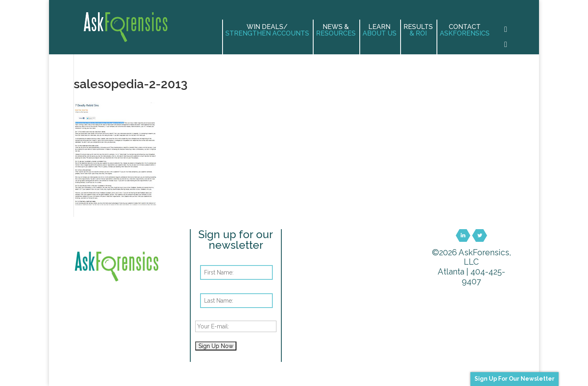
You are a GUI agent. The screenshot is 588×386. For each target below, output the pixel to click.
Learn (380, 30)
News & (336, 30)
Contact (465, 30)
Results (418, 30)
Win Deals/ (267, 30)
